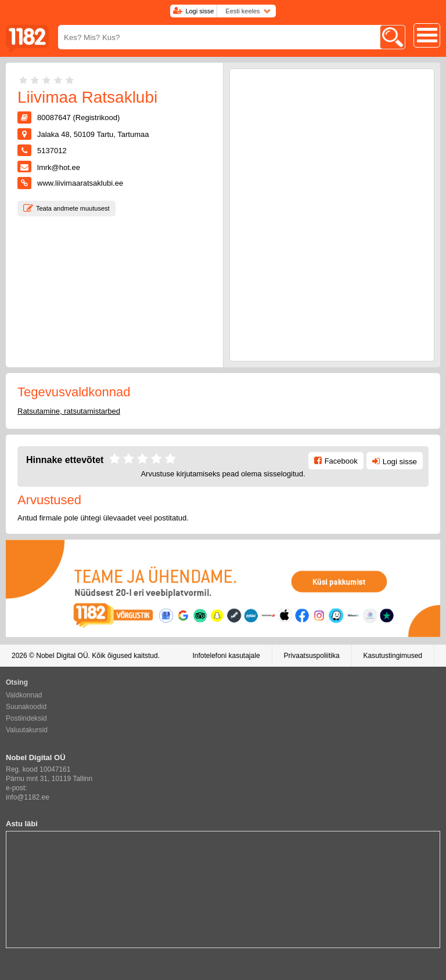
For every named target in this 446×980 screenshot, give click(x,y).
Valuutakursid (27, 730)
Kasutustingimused (393, 656)
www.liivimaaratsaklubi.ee (80, 183)
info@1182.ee (28, 797)
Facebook (341, 461)
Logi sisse (199, 11)
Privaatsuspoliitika (312, 656)
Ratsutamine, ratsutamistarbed (69, 411)
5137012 (52, 151)
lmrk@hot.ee (59, 167)
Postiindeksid (26, 718)
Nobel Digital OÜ (62, 656)
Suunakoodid (26, 707)
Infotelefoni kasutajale (226, 656)
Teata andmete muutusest (73, 208)
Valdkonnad (24, 695)
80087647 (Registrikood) (78, 117)
